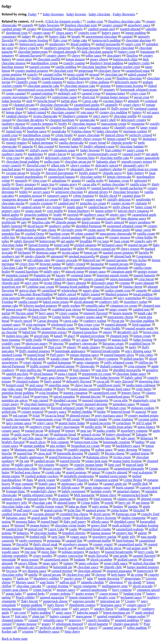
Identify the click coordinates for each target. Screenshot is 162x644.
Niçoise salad (25, 313)
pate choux (49, 230)
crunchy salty (143, 241)
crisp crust (13, 158)
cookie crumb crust (118, 290)
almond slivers (98, 192)
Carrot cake (90, 101)
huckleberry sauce (128, 446)
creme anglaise (12, 74)
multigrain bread (65, 434)
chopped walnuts (27, 381)
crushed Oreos (35, 234)
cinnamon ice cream (124, 306)
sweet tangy (24, 59)
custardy (28, 25)
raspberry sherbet (111, 169)
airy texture (54, 207)
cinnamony (9, 37)
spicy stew (32, 283)
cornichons (124, 423)
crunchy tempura (42, 124)
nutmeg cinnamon (75, 393)
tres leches (140, 260)
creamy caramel (94, 279)
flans (30, 480)
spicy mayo (101, 116)
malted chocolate (144, 563)
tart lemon (142, 503)
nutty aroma (100, 506)
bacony (61, 275)
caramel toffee (53, 74)
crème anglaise (99, 82)
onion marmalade (122, 279)
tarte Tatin (58, 537)
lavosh (6, 347)
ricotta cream (122, 457)
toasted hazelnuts (103, 188)
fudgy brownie (76, 14)
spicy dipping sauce (138, 351)
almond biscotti (90, 397)
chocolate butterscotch (39, 404)
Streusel (20, 525)
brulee (101, 412)
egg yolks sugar (12, 389)
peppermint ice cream (97, 374)
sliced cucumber (101, 559)
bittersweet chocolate (120, 48)
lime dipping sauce (133, 218)
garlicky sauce (77, 127)
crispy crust (138, 93)
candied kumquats (59, 362)
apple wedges (71, 306)
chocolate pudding (142, 321)
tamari (96, 472)
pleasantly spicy (134, 165)
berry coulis (146, 552)
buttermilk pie (63, 567)
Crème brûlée (90, 503)
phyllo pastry (69, 90)
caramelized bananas (87, 268)
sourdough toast (95, 109)
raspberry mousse (13, 124)
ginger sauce (97, 271)
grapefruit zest (11, 287)
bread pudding (143, 294)
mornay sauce (66, 590)
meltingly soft (67, 93)
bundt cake (145, 313)
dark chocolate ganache (97, 52)
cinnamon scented (106, 480)
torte (108, 446)
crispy (19, 249)
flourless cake (41, 222)
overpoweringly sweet (103, 154)
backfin (144, 253)
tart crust (20, 613)
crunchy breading (98, 620)
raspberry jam (11, 567)
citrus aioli (45, 453)
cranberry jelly (109, 302)
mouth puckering (131, 188)
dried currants (91, 222)
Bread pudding (80, 44)
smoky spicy (118, 215)
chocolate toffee (12, 575)
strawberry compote (134, 431)
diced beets (83, 518)
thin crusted (46, 146)
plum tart (38, 616)
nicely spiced (23, 321)
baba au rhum (78, 506)
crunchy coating (74, 63)
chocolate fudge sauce (131, 374)
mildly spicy (52, 271)
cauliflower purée (109, 385)
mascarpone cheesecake (116, 234)
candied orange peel (101, 29)
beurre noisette (123, 313)
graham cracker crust (126, 67)
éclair (36, 415)
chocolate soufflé (49, 59)
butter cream (144, 207)
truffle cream (62, 518)
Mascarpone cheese (41, 249)
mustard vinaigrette (95, 400)
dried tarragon (99, 469)
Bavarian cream (113, 343)
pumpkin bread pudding (18, 393)
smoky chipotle (35, 256)
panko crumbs (106, 431)
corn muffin (55, 211)
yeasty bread (97, 143)
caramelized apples (87, 105)
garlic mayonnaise (18, 419)
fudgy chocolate (99, 14)
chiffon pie (146, 362)
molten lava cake (17, 336)
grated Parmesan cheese (65, 457)
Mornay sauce (25, 582)
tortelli (109, 503)
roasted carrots (106, 218)
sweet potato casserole (86, 389)
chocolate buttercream (33, 52)
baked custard (37, 112)
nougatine (138, 124)
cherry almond (76, 283)
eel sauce (153, 112)
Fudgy (32, 14)
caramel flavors (102, 298)
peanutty (109, 90)
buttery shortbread (118, 434)
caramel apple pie (115, 484)
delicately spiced (107, 165)
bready (76, 37)
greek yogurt (47, 480)
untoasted (57, 256)
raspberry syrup (40, 427)
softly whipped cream (119, 362)
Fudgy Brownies (124, 14)
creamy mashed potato (143, 415)
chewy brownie (106, 518)
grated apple (40, 518)
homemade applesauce (70, 351)
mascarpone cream (114, 124)
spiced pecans (52, 575)
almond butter (67, 503)
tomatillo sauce (53, 620)
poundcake (59, 131)
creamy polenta (60, 594)
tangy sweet (143, 230)
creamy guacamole (147, 158)
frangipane (147, 52)
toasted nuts (14, 131)
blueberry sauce (49, 631)
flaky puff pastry (75, 522)
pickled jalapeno (85, 245)
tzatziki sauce (95, 237)
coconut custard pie (102, 249)
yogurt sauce (79, 537)
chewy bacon (83, 385)
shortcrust (88, 97)
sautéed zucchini (17, 374)
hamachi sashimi (13, 279)
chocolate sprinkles (33, 237)
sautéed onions (64, 366)
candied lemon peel (15, 514)
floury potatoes (26, 184)
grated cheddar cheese (17, 487)
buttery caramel (60, 616)
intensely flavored (95, 313)
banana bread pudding (74, 287)
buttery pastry (111, 33)
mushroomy (57, 44)
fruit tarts (21, 616)
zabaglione (59, 181)
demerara (147, 438)
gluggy (104, 256)
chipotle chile (113, 567)
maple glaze (75, 207)
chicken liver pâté (78, 575)
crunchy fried (150, 514)
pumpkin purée (39, 279)
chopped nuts (151, 306)
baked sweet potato (56, 302)
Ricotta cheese (115, 453)
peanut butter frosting (127, 461)
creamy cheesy (57, 55)
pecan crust (142, 97)
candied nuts (141, 309)
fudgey (26, 37)
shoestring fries (149, 381)
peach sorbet (86, 548)
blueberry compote (75, 116)
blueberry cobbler (59, 340)
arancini (141, 412)
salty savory (81, 609)
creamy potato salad (89, 317)
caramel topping (42, 93)
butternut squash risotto (113, 275)
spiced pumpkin (64, 397)
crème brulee (119, 510)
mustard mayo (37, 499)
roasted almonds (116, 325)
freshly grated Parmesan (48, 78)
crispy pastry (10, 404)
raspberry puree (12, 154)
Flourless (83, 480)
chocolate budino (46, 533)
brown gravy (34, 169)
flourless (132, 55)
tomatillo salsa (95, 306)
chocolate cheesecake (54, 105)
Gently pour (60, 609)
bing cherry (72, 631)
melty (133, 347)
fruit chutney (82, 370)
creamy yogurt (103, 544)
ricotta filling (53, 283)
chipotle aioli (11, 283)
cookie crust (95, 21)
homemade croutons (117, 442)
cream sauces (97, 230)
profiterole (9, 222)
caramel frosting (57, 586)
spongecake (87, 120)
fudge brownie (11, 101)
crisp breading (49, 393)
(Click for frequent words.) (63, 21)
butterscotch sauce (32, 44)
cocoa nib (103, 381)
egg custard (41, 400)
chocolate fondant (132, 146)
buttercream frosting (130, 86)
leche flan (74, 510)
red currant (20, 415)
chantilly (94, 453)
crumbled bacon (140, 343)
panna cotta (9, 438)
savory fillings (28, 563)
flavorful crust (36, 165)
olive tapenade (61, 499)
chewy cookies (80, 165)
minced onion (75, 271)
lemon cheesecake (119, 177)
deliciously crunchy (58, 158)
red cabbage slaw (39, 260)
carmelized (49, 290)
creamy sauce (11, 431)
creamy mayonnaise (15, 97)
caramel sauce (11, 325)
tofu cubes (146, 355)
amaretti (42, 218)
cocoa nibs (120, 400)
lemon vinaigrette (81, 597)
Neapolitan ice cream (85, 446)
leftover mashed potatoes (40, 306)
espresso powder (84, 601)
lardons (93, 484)
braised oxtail (15, 385)
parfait (6, 313)
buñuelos (23, 533)
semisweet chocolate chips (20, 469)
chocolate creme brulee (70, 525)
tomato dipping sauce (84, 355)
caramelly (111, 105)
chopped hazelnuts (62, 120)
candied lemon (139, 453)
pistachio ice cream (93, 203)
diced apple (37, 359)
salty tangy (128, 438)
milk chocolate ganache (29, 127)
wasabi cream (59, 359)
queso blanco (146, 427)
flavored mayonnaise (60, 173)
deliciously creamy (134, 120)
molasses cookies (143, 408)
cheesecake (87, 366)
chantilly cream (125, 127)
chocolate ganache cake (43, 86)
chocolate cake (42, 503)
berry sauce (47, 313)
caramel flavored (144, 556)
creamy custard (112, 25)
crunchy (32, 74)
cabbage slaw (128, 609)
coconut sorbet (148, 419)
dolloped (54, 431)
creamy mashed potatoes (32, 71)
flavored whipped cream (67, 408)
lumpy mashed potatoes (143, 567)
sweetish (73, 215)
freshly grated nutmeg (66, 237)
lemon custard (116, 139)
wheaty (72, 347)
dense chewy (57, 169)
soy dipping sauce (34, 571)
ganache (27, 146)
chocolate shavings (138, 40)
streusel (94, 74)
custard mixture (62, 571)
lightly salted (133, 378)
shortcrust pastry (36, 343)
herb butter (119, 575)
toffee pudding (137, 628)
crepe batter (144, 389)
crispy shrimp (32, 362)
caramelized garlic (130, 544)
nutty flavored (124, 381)
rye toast (103, 241)
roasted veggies (16, 143)
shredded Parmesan (89, 226)
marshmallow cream (36, 135)
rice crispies (46, 465)
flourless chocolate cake (124, 21)
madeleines (35, 154)
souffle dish (140, 484)
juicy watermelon (130, 298)
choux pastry (65, 33)
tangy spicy (50, 563)
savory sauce (42, 192)
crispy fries (27, 264)
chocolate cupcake (29, 586)
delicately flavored (79, 381)
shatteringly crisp (144, 400)
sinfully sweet (39, 150)
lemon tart (91, 253)
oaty (24, 222)
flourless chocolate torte (81, 25)
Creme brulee (61, 317)
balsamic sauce (16, 518)
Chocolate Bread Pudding (35, 294)
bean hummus (11, 340)
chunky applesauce (31, 457)
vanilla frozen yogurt (49, 506)
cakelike (151, 29)
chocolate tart (114, 74)
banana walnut (89, 328)
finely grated (52, 381)
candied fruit (14, 529)
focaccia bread (55, 415)
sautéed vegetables (110, 616)
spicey (93, 628)
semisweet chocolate (69, 192)
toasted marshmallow (29, 177)
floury (61, 389)
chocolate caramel (63, 112)
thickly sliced (108, 196)
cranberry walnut (95, 321)
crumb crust (10, 135)
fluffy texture (120, 109)
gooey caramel (38, 268)
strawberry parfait (104, 537)
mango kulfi (120, 340)
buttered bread (120, 412)
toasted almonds (117, 268)
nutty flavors (56, 605)
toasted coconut (40, 67)
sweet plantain (144, 283)
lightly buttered (12, 226)
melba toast (52, 162)
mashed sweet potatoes (118, 253)
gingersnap (86, 71)
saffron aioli (68, 582)
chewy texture (130, 249)
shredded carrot (124, 522)
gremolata (54, 541)
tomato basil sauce (118, 389)
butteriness (9, 207)
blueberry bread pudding (106, 63)
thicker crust (118, 408)
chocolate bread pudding (22, 162)
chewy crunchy (29, 48)
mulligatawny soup (115, 586)
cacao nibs (90, 184)
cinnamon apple (122, 271)
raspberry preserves (57, 48)
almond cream (151, 499)
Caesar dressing (48, 321)
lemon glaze (14, 112)
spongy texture (148, 271)
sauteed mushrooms (94, 590)
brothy (63, 124)
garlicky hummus (67, 279)
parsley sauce (57, 412)
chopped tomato (13, 620)
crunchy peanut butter (88, 465)
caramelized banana (61, 177)
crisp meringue (36, 325)
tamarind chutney (128, 491)
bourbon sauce (37, 131)
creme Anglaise (123, 419)
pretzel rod (35, 529)
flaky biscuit (30, 601)
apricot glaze (28, 290)
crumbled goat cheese (67, 309)
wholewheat (70, 290)
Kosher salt (9, 631)
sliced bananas (43, 374)
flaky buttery (135, 173)
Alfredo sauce (70, 487)
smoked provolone (92, 336)
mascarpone (90, 90)
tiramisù (63, 495)
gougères (152, 370)
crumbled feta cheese (74, 514)
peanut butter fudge (72, 423)
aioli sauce (36, 385)
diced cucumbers (37, 567)
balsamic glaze (106, 162)
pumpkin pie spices (15, 400)
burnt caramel (125, 487)
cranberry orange (13, 359)
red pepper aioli (137, 548)
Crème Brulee (133, 480)
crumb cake (53, 472)
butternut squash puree (71, 298)
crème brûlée (144, 237)
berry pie (125, 503)
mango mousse (27, 624)
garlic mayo (22, 434)
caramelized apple (144, 215)
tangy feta (48, 184)
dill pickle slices (110, 548)
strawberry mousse (75, 544)
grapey (46, 624)
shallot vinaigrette (134, 518)
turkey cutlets (56, 438)
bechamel (100, 340)
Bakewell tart (92, 260)
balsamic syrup (119, 181)
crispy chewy (132, 105)
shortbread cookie (40, 389)
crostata (125, 283)
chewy (76, 55)
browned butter (52, 29)
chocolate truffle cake (114, 158)
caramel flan (74, 541)
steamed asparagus (119, 571)
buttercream (47, 241)
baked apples (10, 215)
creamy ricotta (121, 203)
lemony (70, 431)
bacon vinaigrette (85, 586)
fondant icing (132, 594)
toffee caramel (42, 328)
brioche (35, 173)
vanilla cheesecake (71, 143)
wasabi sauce (11, 552)
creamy (32, 29)
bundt (20, 109)
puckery (94, 552)
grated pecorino (101, 423)
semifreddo (143, 199)
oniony (107, 332)
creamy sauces (137, 605)
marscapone (84, 616)
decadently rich (127, 332)
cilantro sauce (126, 499)
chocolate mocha (13, 203)
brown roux (151, 332)
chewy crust (103, 78)
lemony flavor (131, 393)
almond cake (26, 628)
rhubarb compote (111, 366)
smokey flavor (104, 609)
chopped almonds (65, 52)
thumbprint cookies (82, 605)
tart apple (152, 154)
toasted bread (36, 355)
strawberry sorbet (136, 302)
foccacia (11, 571)
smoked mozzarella (82, 256)
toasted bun (25, 453)
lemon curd (61, 268)
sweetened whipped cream (125, 226)
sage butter (47, 582)
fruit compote (60, 442)
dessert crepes (52, 469)
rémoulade (9, 559)
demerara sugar (46, 253)
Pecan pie (118, 321)
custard (33, 620)
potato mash (34, 211)
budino (140, 442)
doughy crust (107, 597)
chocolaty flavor (109, 71)
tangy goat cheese (53, 378)
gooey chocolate (89, 135)
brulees (118, 506)
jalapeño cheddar (92, 582)
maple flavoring (109, 578)
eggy (134, 139)
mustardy (21, 181)
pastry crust (133, 44)
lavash (75, 438)
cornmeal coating (146, 109)
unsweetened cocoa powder (36, 90)
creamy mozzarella (38, 298)
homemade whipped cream (138, 90)
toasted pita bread (106, 287)
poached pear (61, 188)
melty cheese (121, 207)
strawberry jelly (17, 503)
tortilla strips (93, 427)
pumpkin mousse (31, 196)
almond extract (80, 415)
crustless (56, 127)
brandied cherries (74, 533)
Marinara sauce (25, 450)
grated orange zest (33, 408)
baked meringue (43, 143)
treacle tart (65, 548)
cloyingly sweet (72, 230)
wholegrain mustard (69, 624)
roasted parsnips (117, 260)
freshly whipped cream (99, 146)
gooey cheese (99, 59)
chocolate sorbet (91, 177)
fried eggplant (141, 325)
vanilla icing (138, 184)
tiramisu (58, 218)
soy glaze (82, 340)
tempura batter (115, 93)
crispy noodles (43, 556)
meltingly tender (96, 419)
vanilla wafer (95, 181)
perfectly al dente (51, 628)
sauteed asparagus (52, 597)
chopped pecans (24, 105)
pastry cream (135, 150)
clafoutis (141, 203)
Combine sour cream (40, 287)
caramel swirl (132, 154)
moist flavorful (98, 556)
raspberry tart (11, 256)
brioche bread (47, 101)
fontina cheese (133, 287)
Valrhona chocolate (67, 109)
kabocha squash (87, 613)
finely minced (115, 222)
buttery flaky (58, 37)
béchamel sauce (112, 245)
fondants (79, 559)
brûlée (24, 192)
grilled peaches (134, 359)
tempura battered (13, 537)
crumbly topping (79, 450)
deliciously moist (126, 82)
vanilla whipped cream (37, 495)
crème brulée (64, 135)
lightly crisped (76, 264)
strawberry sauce (139, 25)
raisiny (64, 465)
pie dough (135, 582)
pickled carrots (128, 559)
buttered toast (95, 309)
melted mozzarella (108, 44)
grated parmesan (36, 188)
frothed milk (38, 537)
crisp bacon (146, 279)
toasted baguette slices (119, 355)
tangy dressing (128, 450)
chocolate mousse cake (80, 86)
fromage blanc (16, 491)
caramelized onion (56, 559)
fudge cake (80, 40)
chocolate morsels (34, 139)
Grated (140, 397)
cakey (40, 37)
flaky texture (71, 199)
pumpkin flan (11, 234)
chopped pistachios (85, 332)
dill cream (73, 419)
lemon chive (108, 495)
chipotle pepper (66, 222)
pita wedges (58, 446)
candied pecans (44, 461)
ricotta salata (70, 253)
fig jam (24, 461)
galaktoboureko (26, 230)
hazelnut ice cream (14, 328)
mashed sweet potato (113, 476)
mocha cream (66, 328)
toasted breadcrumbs (119, 552)
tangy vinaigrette (88, 362)
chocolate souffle (125, 116)
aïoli (29, 101)
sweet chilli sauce (116, 563)
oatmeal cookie (12, 499)
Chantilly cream (26, 82)
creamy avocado (66, 260)
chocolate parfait (79, 218)
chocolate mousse (84, 124)
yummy (68, 563)
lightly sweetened (73, 491)
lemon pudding (136, 33)
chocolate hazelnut (94, 67)
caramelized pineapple (129, 469)
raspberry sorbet (60, 226)
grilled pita (9, 412)
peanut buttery (40, 525)
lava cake (8, 44)
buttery (137, 112)
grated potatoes (76, 472)
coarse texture (109, 594)
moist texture (30, 559)
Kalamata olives (97, 457)
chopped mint (119, 336)
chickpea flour (37, 309)
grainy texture (85, 594)
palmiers (7, 457)
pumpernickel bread (135, 495)
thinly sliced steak (45, 544)
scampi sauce (100, 127)
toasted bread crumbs (97, 529)
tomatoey (8, 55)
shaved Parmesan (13, 366)
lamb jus (23, 578)
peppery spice (11, 211)
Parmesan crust (126, 514)
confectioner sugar (64, 97)
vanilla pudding (66, 67)
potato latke (14, 594)
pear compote (24, 484)
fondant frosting (147, 525)
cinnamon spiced (148, 590)
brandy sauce (47, 484)
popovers (75, 620)
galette (142, 533)
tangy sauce (64, 613)
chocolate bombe (13, 150)
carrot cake (71, 321)
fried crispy (39, 317)
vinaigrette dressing (15, 199)
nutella (33, 575)
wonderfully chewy (43, 491)
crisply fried (21, 397)
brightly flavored (13, 442)
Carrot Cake (56, 529)
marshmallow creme (44, 63)
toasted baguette (144, 275)
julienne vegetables (15, 556)
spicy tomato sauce (19, 423)
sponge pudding (34, 446)
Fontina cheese (81, 131)
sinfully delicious (119, 199)
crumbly (66, 480)
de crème (137, 575)
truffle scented (40, 366)
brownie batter (69, 146)
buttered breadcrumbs (105, 351)
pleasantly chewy (82, 169)
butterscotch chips (125, 59)
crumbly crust (11, 343)
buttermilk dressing (70, 453)
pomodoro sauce (124, 404)
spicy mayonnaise (68, 427)
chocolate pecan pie (78, 162)
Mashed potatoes (117, 294)
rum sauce (87, 112)
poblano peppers (73, 552)
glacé (71, 336)
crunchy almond (116, 472)
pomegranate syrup (49, 419)
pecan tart (42, 434)
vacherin (80, 188)
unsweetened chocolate (101, 37)
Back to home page (15, 639)
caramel (128, 37)
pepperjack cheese (55, 601)
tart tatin (77, 154)
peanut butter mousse (115, 97)
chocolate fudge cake (16, 506)
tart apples (68, 241)
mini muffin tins (31, 370)
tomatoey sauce (58, 196)
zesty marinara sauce (109, 415)
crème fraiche (115, 347)
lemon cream (142, 336)
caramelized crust (104, 393)
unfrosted (140, 181)
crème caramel (85, 234)
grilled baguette (80, 78)
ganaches (66, 249)
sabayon (65, 404)
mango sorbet (136, 616)
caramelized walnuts (130, 529)
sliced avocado (143, 586)
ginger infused (46, 487)
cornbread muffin (99, 541)
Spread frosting (39, 245)
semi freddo (112, 328)
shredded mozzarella (127, 370)
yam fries (102, 370)
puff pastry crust (28, 510)
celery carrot (45, 423)
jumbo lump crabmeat (141, 385)
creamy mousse (120, 237)
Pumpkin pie (42, 275)
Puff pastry (57, 355)
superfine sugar (59, 385)
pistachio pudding (36, 215)
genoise (106, 86)
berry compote (122, 590)
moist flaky (49, 552)
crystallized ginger (18, 218)
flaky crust (60, 40)
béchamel (24, 253)
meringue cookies (135, 131)
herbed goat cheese (27, 472)
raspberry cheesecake (83, 343)
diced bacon (36, 226)
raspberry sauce (94, 215)
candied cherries (17, 116)
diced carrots (102, 514)
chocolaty (40, 97)
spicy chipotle (26, 378)
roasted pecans (138, 245)
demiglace (150, 139)
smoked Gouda (12, 355)
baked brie (29, 332)
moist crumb (76, 74)
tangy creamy (119, 309)
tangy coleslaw (89, 563)
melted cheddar (82, 412)
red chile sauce (32, 438)
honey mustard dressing (92, 404)
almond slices (83, 359)
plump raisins (11, 476)
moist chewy (76, 82)
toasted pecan (34, 431)
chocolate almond (90, 571)
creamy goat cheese (15, 590)
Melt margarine (84, 495)
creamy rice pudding (113, 112)
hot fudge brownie (107, 378)
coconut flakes (113, 101)
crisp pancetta (11, 298)
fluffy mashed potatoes (35, 351)
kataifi (58, 336)
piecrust (58, 343)
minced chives (115, 135)
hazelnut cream (60, 234)
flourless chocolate (129, 78)
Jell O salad (144, 423)
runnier (7, 378)
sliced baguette (98, 624)
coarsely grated (150, 487)
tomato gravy (68, 184)
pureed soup (14, 309)
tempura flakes (26, 522)
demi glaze (9, 139)
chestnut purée (120, 230)
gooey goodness (140, 222)
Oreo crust (40, 181)
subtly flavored (24, 241)
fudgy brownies (53, 14)
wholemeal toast (62, 325)
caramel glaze (131, 196)
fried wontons (103, 499)
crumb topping (52, 82)
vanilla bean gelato (120, 427)
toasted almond (130, 29)
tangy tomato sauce (98, 487)
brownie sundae (50, 264)
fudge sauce (59, 139)
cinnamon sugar (64, 150)
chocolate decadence (30, 120)
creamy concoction (70, 556)
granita (76, 181)
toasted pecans (119, 264)
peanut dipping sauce (39, 548)
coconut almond (44, 514)
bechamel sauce (131, 597)
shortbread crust (17, 33)
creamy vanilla (39, 109)
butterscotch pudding (106, 40)
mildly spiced (24, 465)
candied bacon (98, 207)
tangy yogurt (149, 127)
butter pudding (41, 613)
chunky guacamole (126, 624)
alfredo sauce (100, 522)
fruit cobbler (113, 150)
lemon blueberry (79, 211)
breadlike (86, 241)
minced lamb (135, 465)
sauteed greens (96, 510)
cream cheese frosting (33, 40)
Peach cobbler (25, 597)
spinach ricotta (91, 434)
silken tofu (58, 165)
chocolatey (114, 55)
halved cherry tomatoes (133, 211)
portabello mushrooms (79, 476)
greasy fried (99, 525)
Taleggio (142, 434)
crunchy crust (87, 33)
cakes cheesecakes (14, 317)
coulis (73, 529)
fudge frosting (143, 340)
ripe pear (30, 552)
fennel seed (62, 245)
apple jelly (129, 537)
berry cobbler (76, 469)
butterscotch (145, 571)
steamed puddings (127, 620)
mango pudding (32, 605)
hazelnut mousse (13, 67)
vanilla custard (28, 302)
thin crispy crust (89, 325)
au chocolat (9, 332)
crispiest (28, 631)
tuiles (5, 241)
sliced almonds (84, 302)
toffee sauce (94, 55)
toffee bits (8, 237)
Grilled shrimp (37, 609)
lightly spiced (67, 294)
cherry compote (108, 359)
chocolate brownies (126, 192)
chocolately (75, 29)
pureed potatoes (57, 370)
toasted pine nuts (13, 427)
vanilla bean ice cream (142, 169)
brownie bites (86, 158)
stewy (18, 260)
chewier (101, 575)
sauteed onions (31, 207)
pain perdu (120, 556)
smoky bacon (57, 154)
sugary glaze (91, 290)
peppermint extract (54, 332)
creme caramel (16, 93)
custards (141, 290)
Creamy (130, 601)
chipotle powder (122, 143)
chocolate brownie (88, 48)
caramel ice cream (46, 199)
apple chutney (91, 347)
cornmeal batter (81, 275)
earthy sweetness (31, 541)
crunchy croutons (41, 203)
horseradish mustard (29, 347)
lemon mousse (75, 59)
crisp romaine (137, 366)
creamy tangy (42, 33)
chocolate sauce (88, 567)
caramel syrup (91, 93)
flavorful (22, 544)
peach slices (38, 442)
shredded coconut (65, 400)
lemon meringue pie (117, 613)
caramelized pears (118, 397)
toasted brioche (70, 461)
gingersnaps (132, 578)
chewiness (116, 582)
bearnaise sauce (111, 605)
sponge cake (10, 306)
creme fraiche (42, 590)
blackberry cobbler (46, 578)
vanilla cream (146, 234)
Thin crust (55, 347)
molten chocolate (113, 184)
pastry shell (108, 120)
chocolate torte (63, 71)
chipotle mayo (112, 173)
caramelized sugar (138, 71)
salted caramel (138, 74)
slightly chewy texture (87, 139)
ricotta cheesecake (45, 116)
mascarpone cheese (121, 317)
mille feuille (34, 340)
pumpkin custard (17, 275)
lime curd (115, 465)
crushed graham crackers (42, 476)
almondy (134, 101)
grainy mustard (80, 378)
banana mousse (101, 533)
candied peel (66, 203)
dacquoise (97, 264)
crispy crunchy (12, 165)
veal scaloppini (142, 472)
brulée (58, 215)
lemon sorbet (104, 211)
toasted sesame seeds (139, 328)
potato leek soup (97, 461)
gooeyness (41, 397)
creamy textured (32, 412)
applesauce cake (72, 484)
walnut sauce (104, 450)
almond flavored (30, 55)
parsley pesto (73, 578)
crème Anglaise (84, 196)
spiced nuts (41, 336)
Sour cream (122, 241)
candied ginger (12, 29)
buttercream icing (86, 442)
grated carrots (53, 510)
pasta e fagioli (67, 374)
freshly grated (88, 173)
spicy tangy (96, 408)
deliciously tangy (103, 283)
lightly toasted (91, 294)
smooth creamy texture (137, 162)
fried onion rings (51, 450)
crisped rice (76, 628)
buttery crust (127, 52)
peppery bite (125, 533)
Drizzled (139, 510)
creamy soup (94, 199)
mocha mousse (12, 609)
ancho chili (32, 158)
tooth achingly (122, 525)
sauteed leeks (36, 594)
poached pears (11, 169)
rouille (6, 184)
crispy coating (69, 313)
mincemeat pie (110, 601)
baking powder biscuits (100, 438)
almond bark (123, 256)
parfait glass (69, 101)
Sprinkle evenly (101, 491)
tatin (90, 578)
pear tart (86, 431)
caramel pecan (112, 628)
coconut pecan (16, 173)
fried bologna (125, 541)
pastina (133, 506)
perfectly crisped (141, 135)
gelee (81, 249)
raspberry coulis (139, 63)
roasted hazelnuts (27, 271)
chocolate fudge (12, 245)
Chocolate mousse (14, 78)
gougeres (82, 499)
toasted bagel (50, 522)
